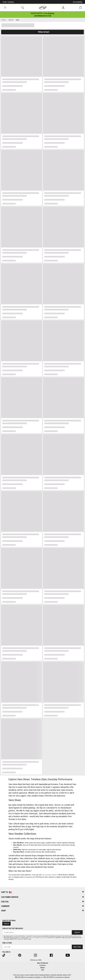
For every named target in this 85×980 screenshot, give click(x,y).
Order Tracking (8, 2)
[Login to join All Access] (42, 13)
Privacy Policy (42, 938)
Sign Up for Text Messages (13, 928)
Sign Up (6, 924)
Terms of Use (32, 938)
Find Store (77, 947)
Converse (43, 965)
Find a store (7, 943)
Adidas (43, 968)
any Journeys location (49, 875)
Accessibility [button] (78, 2)
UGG (43, 970)
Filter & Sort (42, 32)
